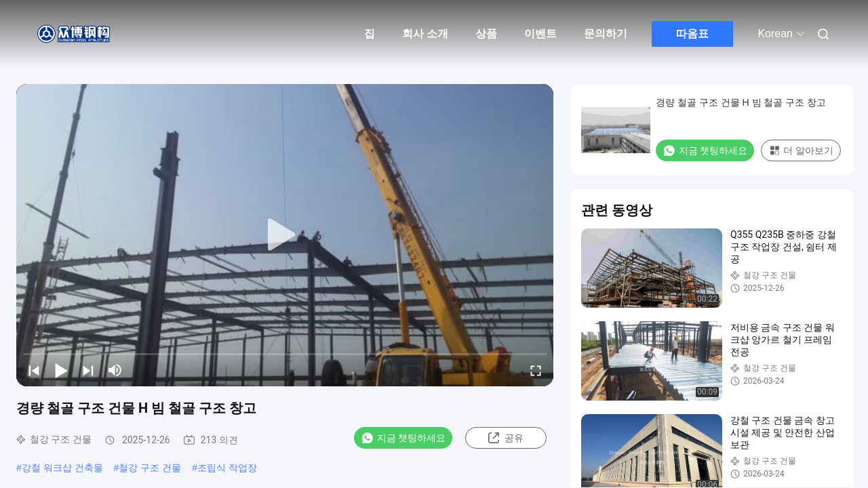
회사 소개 (425, 34)
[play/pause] (61, 370)
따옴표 (692, 34)
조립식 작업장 (227, 468)
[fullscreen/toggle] (536, 370)
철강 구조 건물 (150, 468)
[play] (285, 235)
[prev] (34, 370)
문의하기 (606, 34)
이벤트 (540, 34)
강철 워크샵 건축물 (62, 468)
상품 (486, 34)
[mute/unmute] (115, 370)
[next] (88, 370)
